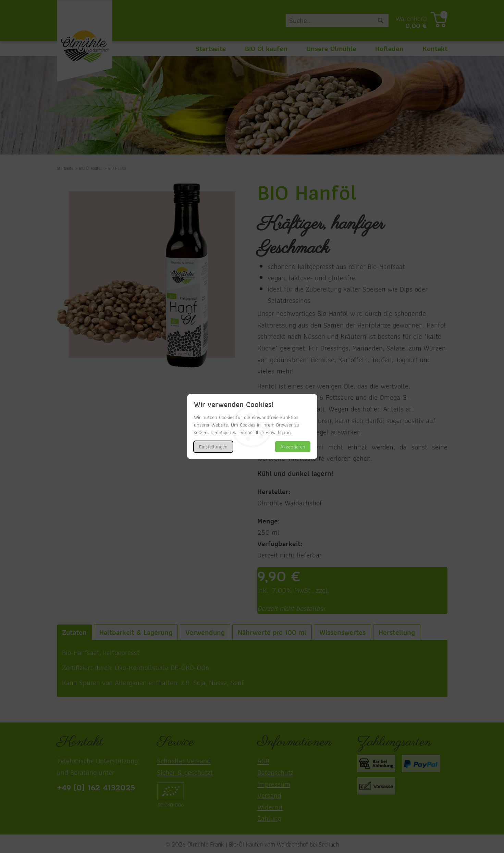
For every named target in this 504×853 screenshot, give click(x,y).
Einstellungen (213, 447)
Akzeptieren (293, 447)
